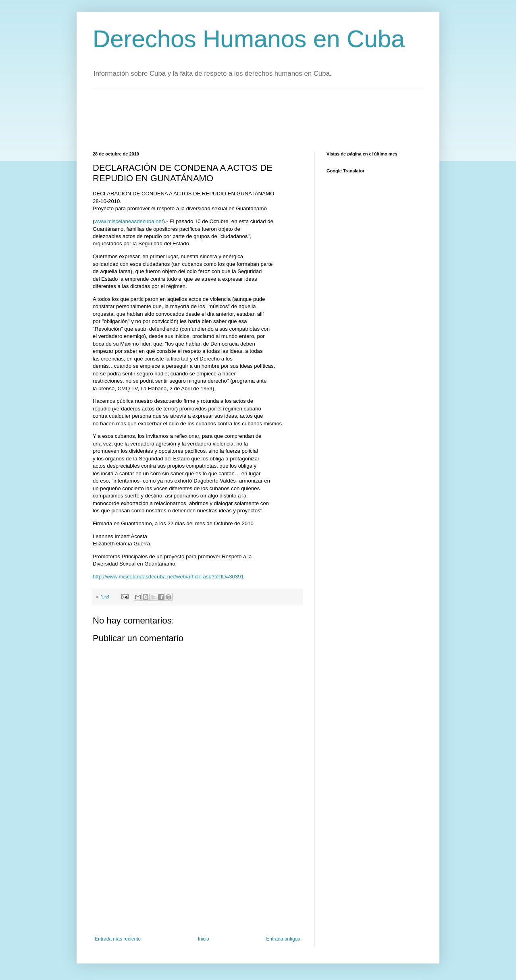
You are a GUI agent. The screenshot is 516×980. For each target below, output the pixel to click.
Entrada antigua (283, 939)
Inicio (204, 939)
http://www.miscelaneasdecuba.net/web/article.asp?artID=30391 (168, 577)
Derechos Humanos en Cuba (249, 39)
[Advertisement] (239, 119)
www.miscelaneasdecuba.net (129, 221)
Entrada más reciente (118, 939)
